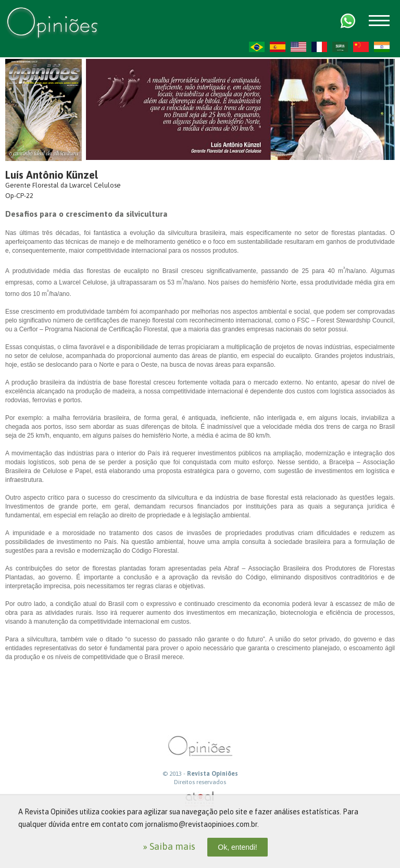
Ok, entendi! (238, 847)
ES (278, 47)
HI (382, 47)
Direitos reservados (200, 782)
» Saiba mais (169, 846)
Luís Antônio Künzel (52, 175)
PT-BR (257, 47)
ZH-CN (361, 47)
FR (319, 47)
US (298, 47)
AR (340, 47)
